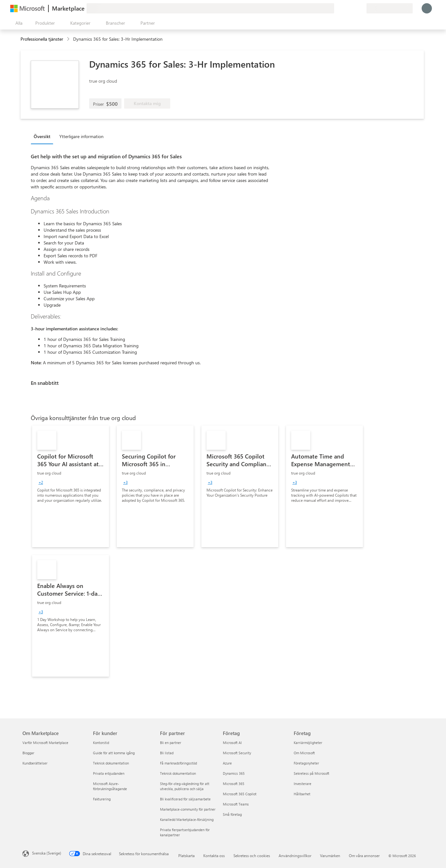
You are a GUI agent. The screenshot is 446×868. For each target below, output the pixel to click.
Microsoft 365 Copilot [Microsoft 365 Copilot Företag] (240, 794)
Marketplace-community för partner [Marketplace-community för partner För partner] (188, 809)
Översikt (42, 136)
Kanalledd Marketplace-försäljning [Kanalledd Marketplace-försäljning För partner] (187, 819)
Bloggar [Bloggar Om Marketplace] (28, 753)
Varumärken (330, 856)
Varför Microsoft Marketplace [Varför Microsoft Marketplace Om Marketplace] (45, 743)
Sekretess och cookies (252, 856)
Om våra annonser (364, 856)
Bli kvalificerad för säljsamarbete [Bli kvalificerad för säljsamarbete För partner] (185, 799)
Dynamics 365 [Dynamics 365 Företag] (234, 773)
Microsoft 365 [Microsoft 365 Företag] (234, 784)
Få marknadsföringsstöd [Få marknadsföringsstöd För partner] (178, 763)
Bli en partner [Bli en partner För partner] (171, 743)
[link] (71, 486)
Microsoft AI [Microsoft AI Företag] (232, 743)
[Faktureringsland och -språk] (390, 8)
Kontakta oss (214, 856)
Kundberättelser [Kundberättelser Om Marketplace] (35, 763)
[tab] (44, 136)
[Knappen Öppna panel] (18, 23)
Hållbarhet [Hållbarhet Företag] (302, 794)
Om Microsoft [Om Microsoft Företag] (304, 753)
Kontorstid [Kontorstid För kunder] (101, 743)
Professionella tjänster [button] (42, 39)
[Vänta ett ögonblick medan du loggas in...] (427, 8)
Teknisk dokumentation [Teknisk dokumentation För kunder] (111, 763)
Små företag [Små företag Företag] (232, 814)
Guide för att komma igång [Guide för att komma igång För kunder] (114, 753)
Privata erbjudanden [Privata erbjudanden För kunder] (109, 773)
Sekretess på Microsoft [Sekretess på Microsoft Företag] (311, 773)
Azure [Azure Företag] (227, 763)
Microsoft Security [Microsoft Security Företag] (237, 753)
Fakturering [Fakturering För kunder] (102, 799)
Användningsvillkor (295, 856)
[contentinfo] (69, 39)
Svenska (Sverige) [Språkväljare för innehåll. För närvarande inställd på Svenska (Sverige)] (47, 853)
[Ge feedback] (338, 8)
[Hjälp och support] (346, 8)
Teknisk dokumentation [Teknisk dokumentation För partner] (178, 773)
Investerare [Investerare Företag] (303, 784)
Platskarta (186, 856)
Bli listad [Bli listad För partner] (167, 753)
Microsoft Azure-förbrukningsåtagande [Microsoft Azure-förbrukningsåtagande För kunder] (110, 786)
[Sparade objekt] (354, 8)
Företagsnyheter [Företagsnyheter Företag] (306, 763)
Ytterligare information (81, 136)
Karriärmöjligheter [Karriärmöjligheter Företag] (308, 743)
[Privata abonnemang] (361, 8)
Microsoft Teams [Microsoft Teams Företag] (236, 804)
